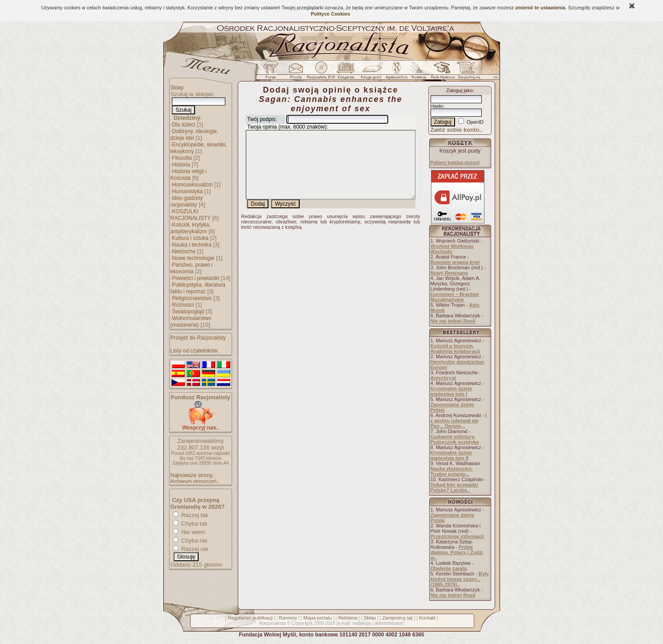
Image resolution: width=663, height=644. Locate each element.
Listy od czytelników (194, 351)
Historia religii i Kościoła (189, 175)
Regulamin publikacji (250, 618)
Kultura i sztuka (190, 238)
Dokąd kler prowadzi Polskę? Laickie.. (454, 487)
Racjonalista (273, 623)
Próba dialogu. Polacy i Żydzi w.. (457, 552)
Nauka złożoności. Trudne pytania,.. (452, 471)
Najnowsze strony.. (193, 475)
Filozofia (182, 158)
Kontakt (427, 618)
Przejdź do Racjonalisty (198, 338)
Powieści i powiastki (195, 278)
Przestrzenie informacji (457, 536)
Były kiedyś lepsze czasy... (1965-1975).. (460, 579)
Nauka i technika (192, 245)
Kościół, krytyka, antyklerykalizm (191, 228)
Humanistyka (187, 191)
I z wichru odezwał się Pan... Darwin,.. (459, 421)
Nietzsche (184, 251)
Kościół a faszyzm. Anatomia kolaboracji (455, 348)
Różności (183, 305)
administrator (389, 623)
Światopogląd (188, 312)
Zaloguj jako (459, 90)
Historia (181, 165)
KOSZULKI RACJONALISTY (191, 215)
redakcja (362, 623)
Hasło (437, 106)
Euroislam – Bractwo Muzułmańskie (455, 297)
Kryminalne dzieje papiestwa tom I (451, 391)
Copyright (302, 623)
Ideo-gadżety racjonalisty (187, 201)
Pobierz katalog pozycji (455, 163)
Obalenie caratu (449, 568)
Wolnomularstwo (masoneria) (191, 322)
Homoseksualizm (192, 185)
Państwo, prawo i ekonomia (192, 268)
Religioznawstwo (192, 298)
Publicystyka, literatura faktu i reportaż (198, 288)
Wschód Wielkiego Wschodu (452, 249)
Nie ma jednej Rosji (453, 321)
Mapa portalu (317, 618)
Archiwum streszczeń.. (195, 481)
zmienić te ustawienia (540, 8)
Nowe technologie (193, 258)
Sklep (177, 88)
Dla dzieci (183, 125)
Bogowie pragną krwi (455, 262)
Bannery (288, 618)
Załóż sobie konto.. (457, 130)
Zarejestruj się (397, 618)
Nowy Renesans (449, 273)
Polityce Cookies (330, 14)
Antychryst (443, 378)
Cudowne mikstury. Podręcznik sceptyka (455, 439)
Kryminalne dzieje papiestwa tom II (451, 455)
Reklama (348, 618)
